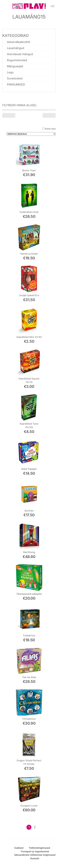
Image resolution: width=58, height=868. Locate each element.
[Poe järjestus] (31, 134)
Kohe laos (50, 129)
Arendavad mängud (20, 54)
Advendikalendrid (18, 42)
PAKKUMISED (16, 84)
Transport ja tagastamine (35, 851)
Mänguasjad (15, 66)
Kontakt (35, 858)
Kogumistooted (17, 60)
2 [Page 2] (35, 827)
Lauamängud (16, 48)
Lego (10, 72)
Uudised (19, 848)
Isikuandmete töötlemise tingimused (35, 855)
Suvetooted (15, 78)
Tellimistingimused (39, 848)
